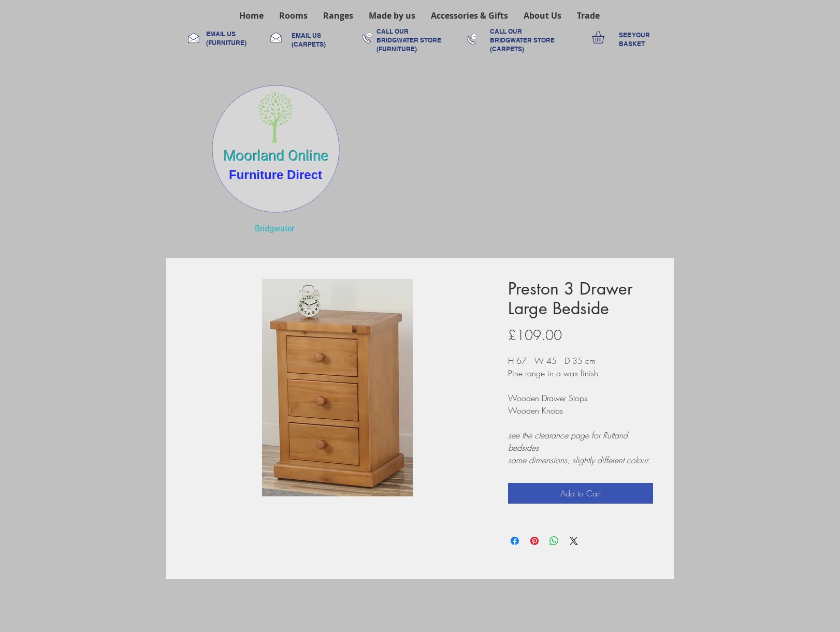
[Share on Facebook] (515, 541)
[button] (293, 16)
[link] (605, 37)
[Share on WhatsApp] (554, 541)
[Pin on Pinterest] (534, 541)
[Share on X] (574, 541)
